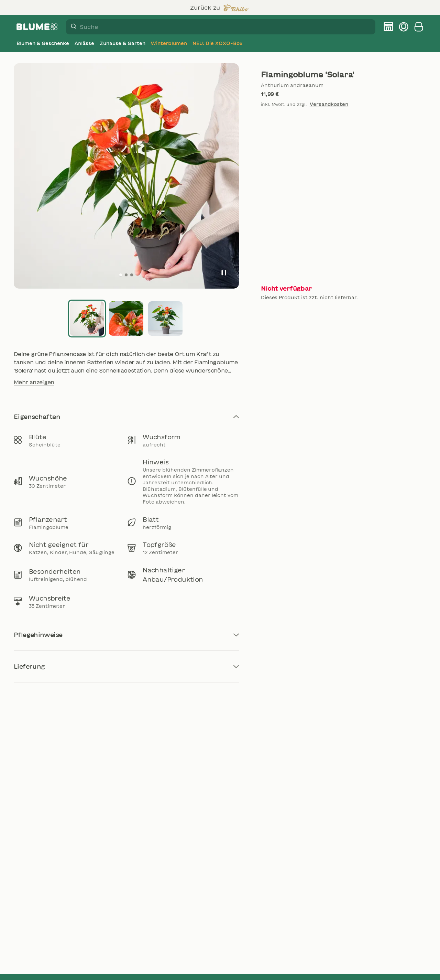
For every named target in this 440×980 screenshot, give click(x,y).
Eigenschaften (126, 417)
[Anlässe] (84, 43)
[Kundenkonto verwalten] (404, 27)
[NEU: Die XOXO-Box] (217, 43)
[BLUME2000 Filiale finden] (388, 27)
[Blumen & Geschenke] (43, 43)
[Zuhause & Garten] (122, 43)
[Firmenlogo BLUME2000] (37, 27)
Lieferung (126, 666)
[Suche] (71, 27)
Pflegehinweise (126, 635)
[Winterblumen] (169, 43)
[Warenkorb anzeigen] (419, 27)
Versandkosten (329, 104)
